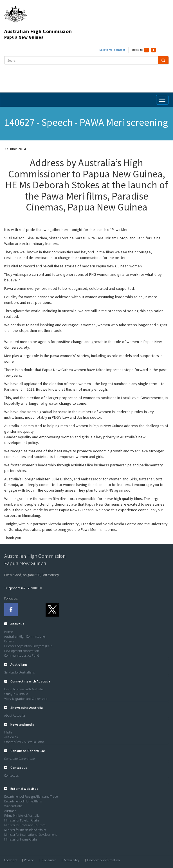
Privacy (29, 860)
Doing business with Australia (24, 689)
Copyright (11, 860)
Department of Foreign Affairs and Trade (31, 796)
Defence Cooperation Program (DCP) (28, 646)
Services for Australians (19, 672)
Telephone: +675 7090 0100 (23, 588)
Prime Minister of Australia (22, 815)
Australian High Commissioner (25, 636)
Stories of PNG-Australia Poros (24, 742)
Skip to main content (112, 50)
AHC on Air (11, 737)
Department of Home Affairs (23, 801)
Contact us (11, 775)
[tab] (86, 624)
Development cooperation (22, 651)
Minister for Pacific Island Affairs (25, 830)
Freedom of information (104, 860)
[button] (14, 624)
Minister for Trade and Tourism (25, 825)
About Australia (15, 715)
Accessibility (71, 860)
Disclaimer (49, 860)
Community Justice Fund (22, 655)
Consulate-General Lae (19, 759)
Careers (9, 641)
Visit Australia (13, 806)
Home (8, 632)
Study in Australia (16, 694)
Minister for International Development (31, 835)
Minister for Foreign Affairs (22, 820)
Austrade (10, 811)
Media (8, 732)
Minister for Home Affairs (21, 839)
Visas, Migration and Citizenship (26, 699)
